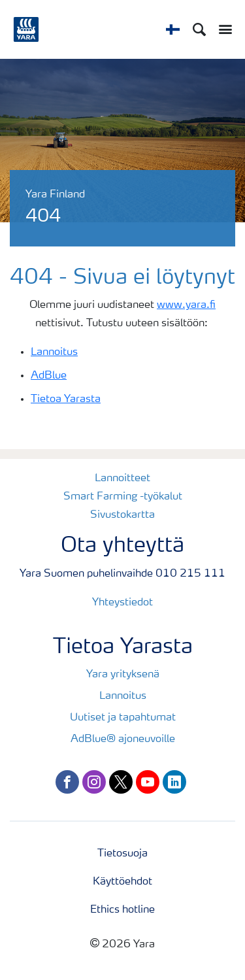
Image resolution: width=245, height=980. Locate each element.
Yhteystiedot (122, 603)
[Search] (199, 29)
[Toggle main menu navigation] (222, 29)
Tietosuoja (122, 854)
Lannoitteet (122, 479)
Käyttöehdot (122, 882)
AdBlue (49, 376)
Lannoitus (54, 352)
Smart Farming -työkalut (123, 497)
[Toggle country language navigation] (173, 29)
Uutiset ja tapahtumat (123, 718)
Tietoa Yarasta (66, 399)
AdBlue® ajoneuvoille (123, 739)
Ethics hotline (122, 910)
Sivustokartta (122, 515)
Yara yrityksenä (123, 675)
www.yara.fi (186, 305)
